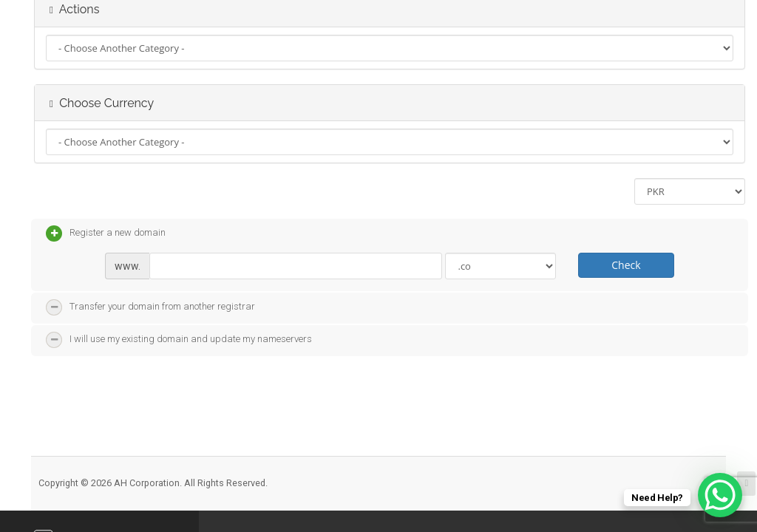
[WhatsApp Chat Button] (720, 495)
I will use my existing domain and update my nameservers (179, 340)
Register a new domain (106, 233)
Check (626, 265)
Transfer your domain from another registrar (150, 307)
